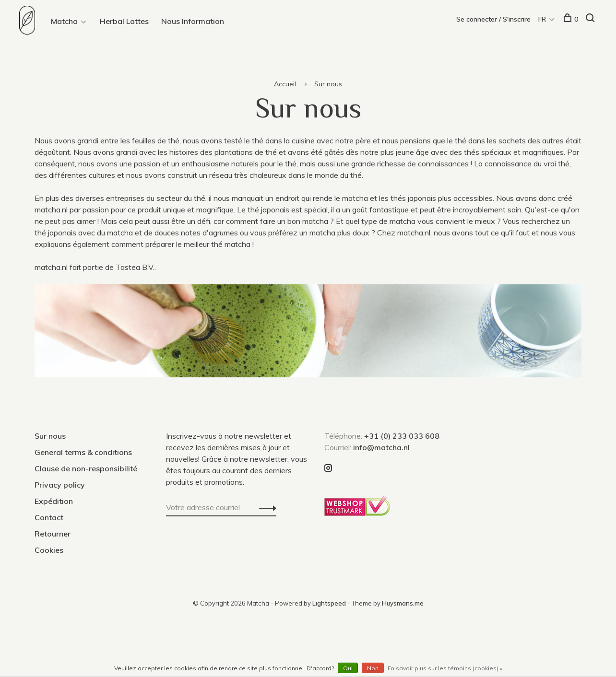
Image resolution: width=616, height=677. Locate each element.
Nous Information (193, 21)
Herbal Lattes (124, 21)
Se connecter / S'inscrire (493, 19)
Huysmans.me (403, 603)
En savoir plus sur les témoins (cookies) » (445, 668)
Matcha (64, 21)
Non (373, 668)
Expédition (54, 501)
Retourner (53, 534)
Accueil (285, 84)
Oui (348, 668)
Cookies (49, 550)
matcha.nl (51, 210)
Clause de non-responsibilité (86, 468)
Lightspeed (329, 603)
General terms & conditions (83, 452)
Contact (49, 517)
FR (542, 19)
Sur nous (328, 84)
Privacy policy (60, 485)
